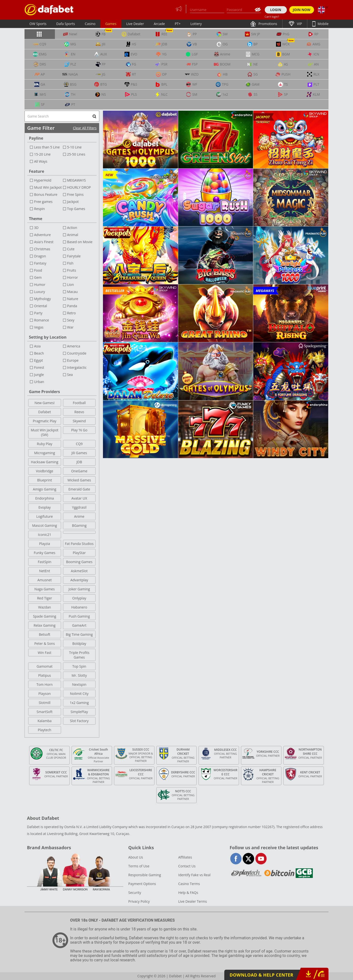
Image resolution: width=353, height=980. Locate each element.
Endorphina (45, 498)
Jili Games (79, 453)
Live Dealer (135, 24)
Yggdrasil (79, 507)
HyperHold (43, 180)
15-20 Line (42, 154)
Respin (39, 209)
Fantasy (40, 263)
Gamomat (44, 666)
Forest (39, 367)
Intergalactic (77, 367)
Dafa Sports (66, 24)
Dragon (40, 256)
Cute (71, 249)
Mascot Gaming (44, 525)
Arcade (159, 24)
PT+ (178, 24)
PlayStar (79, 553)
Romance (42, 320)
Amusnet (44, 580)
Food (38, 270)
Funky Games (45, 553)
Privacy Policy (139, 901)
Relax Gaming (44, 625)
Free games (43, 202)
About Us (136, 857)
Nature (73, 299)
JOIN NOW (302, 10)
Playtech (44, 730)
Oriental (41, 306)
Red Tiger (44, 598)
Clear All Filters (85, 128)
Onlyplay (79, 598)
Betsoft (44, 634)
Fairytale (74, 256)
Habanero (79, 607)
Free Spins (75, 194)
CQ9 (79, 444)
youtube (261, 859)
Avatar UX (79, 498)
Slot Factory (79, 721)
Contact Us (187, 866)
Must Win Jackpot (48, 187)
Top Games (76, 209)
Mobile (323, 24)
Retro (72, 313)
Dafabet (45, 412)
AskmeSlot (79, 571)
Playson (45, 694)
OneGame (79, 471)
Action (72, 228)
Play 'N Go (79, 430)
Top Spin (79, 666)
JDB (79, 462)
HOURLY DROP (79, 187)
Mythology (42, 299)
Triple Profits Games (79, 655)
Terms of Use (139, 866)
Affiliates (185, 857)
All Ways (41, 161)
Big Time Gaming (79, 634)
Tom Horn (45, 684)
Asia (37, 346)
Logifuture (44, 516)
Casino (90, 24)
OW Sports (38, 24)
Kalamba (44, 721)
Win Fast (44, 653)
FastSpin (44, 562)
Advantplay (79, 580)
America (74, 346)
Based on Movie (80, 242)
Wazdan (45, 607)
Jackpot (73, 202)
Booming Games (79, 562)
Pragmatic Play (45, 421)
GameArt (79, 625)
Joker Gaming (79, 589)
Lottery (196, 24)
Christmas (42, 249)
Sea (70, 375)
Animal (73, 235)
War (70, 327)
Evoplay (45, 507)
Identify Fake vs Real (194, 875)
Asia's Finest (44, 242)
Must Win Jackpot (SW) (44, 432)
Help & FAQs (188, 893)
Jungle (39, 375)
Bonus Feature (46, 194)
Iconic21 (45, 535)
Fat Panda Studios (79, 544)
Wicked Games (79, 480)
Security (135, 893)
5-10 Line (74, 147)
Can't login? (272, 17)
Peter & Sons (45, 643)
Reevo (79, 412)
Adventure (42, 235)
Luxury (40, 292)
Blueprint (45, 480)
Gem (38, 277)
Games (111, 24)
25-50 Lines (76, 154)
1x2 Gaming (79, 703)
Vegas (39, 327)
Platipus (45, 675)
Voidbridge (44, 471)
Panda (72, 306)
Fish (70, 263)
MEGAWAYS (77, 180)
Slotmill (45, 703)
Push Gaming (79, 616)
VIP (299, 24)
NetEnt (44, 571)
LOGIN (276, 10)
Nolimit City (79, 694)
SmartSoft (44, 712)
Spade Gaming (44, 616)
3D (36, 228)
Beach (39, 353)
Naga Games (44, 589)
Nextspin (79, 684)
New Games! (45, 403)
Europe (73, 360)
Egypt (38, 360)
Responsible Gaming (145, 875)
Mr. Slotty (79, 675)
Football (79, 403)
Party (38, 313)
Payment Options (142, 884)
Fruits (72, 270)
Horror (73, 277)
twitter (248, 859)
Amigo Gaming (45, 489)
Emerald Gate (79, 489)
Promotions (267, 24)
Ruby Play (44, 444)
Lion (71, 285)
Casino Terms (189, 884)
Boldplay (79, 643)
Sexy (71, 320)
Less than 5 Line (47, 147)
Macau (72, 292)
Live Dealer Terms (193, 901)
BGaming (79, 525)
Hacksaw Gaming (45, 462)
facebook (236, 859)
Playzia (44, 544)
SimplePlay (79, 712)
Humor (40, 285)
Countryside (77, 353)
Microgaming (44, 453)
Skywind (79, 421)
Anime (79, 516)
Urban (39, 382)
